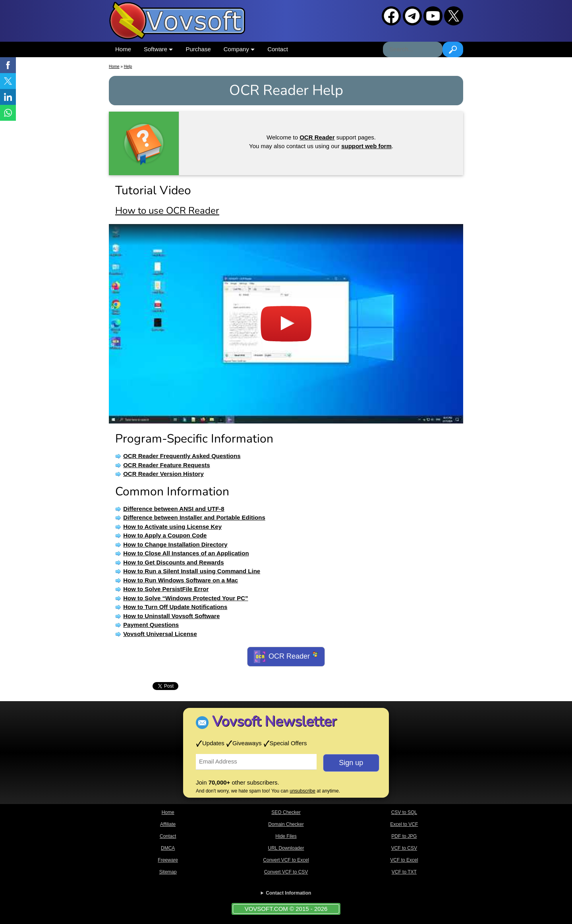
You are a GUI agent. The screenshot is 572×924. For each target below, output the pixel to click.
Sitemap (168, 872)
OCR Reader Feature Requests (166, 465)
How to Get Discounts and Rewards (173, 562)
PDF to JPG (404, 836)
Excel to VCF (404, 824)
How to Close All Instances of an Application (186, 553)
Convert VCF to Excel (286, 860)
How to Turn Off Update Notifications (175, 607)
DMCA (168, 848)
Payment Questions (151, 625)
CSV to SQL (404, 812)
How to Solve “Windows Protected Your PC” (186, 598)
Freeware (168, 860)
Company (239, 49)
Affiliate (168, 824)
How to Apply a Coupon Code (165, 535)
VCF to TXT (404, 872)
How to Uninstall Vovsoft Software (171, 616)
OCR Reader (286, 657)
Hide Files (286, 836)
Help (128, 67)
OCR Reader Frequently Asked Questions (182, 456)
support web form (366, 146)
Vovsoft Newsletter (274, 722)
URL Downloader (286, 848)
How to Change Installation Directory (175, 544)
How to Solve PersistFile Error (166, 589)
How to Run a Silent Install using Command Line (192, 571)
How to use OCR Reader (167, 211)
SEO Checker (286, 812)
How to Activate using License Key (172, 527)
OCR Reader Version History (163, 474)
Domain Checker (286, 824)
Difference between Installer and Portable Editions (194, 517)
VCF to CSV (404, 848)
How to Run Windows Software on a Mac (181, 580)
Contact (278, 49)
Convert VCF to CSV (286, 872)
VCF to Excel (404, 860)
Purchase (198, 49)
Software (158, 49)
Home (123, 49)
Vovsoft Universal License (160, 634)
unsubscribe (302, 791)
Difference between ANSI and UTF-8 (174, 509)
